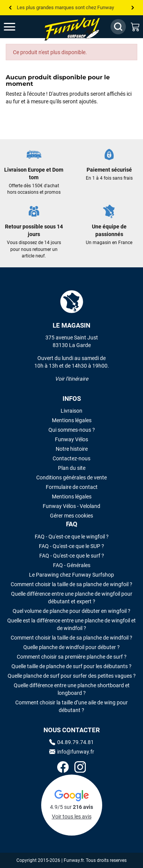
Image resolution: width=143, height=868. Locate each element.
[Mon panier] (135, 27)
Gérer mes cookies (71, 516)
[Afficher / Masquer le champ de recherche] (118, 27)
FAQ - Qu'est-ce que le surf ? (72, 556)
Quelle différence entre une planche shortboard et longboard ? (72, 689)
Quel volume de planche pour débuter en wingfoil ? (71, 611)
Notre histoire (72, 449)
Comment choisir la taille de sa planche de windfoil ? (71, 638)
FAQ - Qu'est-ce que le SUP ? (71, 546)
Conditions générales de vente (71, 477)
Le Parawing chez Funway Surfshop (71, 575)
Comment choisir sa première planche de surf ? (72, 657)
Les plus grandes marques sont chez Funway (65, 7)
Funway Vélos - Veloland (71, 506)
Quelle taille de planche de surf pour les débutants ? (71, 666)
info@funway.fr (72, 752)
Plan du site (72, 468)
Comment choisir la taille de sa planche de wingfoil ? (71, 584)
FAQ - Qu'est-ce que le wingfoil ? (72, 537)
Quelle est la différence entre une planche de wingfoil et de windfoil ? (71, 624)
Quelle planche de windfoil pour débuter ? (71, 647)
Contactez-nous (71, 458)
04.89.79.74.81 (71, 742)
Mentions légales (72, 420)
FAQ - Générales (72, 565)
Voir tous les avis (72, 817)
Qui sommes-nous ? (72, 430)
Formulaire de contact (72, 487)
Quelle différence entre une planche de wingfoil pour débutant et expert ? (72, 598)
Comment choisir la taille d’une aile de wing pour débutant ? (71, 706)
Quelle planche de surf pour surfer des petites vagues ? (72, 676)
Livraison (71, 411)
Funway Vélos (71, 439)
